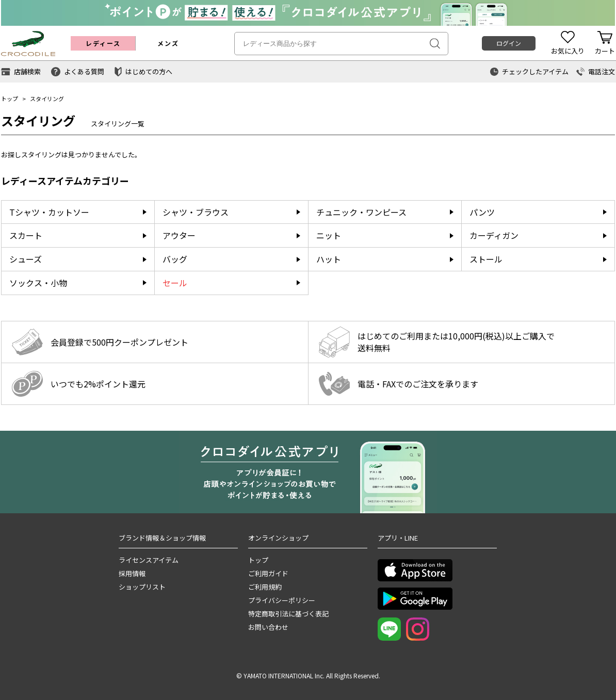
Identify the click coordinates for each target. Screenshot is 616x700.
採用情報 (132, 573)
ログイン (509, 43)
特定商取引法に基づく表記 (288, 614)
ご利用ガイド (268, 573)
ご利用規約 (265, 587)
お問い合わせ (268, 627)
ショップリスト (142, 587)
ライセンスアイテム (149, 560)
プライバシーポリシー (282, 600)
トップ (10, 99)
